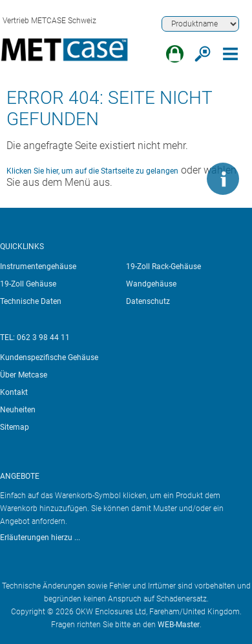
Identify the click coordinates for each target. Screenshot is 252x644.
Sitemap (15, 427)
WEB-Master (179, 625)
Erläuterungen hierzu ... (40, 538)
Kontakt (14, 392)
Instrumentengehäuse (38, 267)
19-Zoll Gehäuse (28, 284)
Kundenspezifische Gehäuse (49, 357)
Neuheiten (18, 410)
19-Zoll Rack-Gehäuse (163, 267)
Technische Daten (31, 301)
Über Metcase (24, 375)
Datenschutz (148, 301)
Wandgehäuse (151, 284)
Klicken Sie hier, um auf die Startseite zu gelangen (92, 171)
